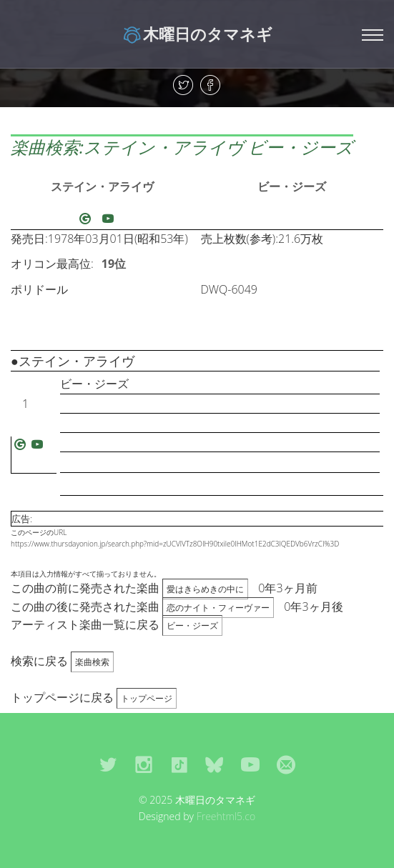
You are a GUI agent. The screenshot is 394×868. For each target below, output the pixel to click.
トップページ (147, 698)
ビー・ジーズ (292, 186)
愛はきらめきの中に (205, 589)
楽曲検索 (92, 662)
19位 (114, 264)
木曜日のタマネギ (197, 34)
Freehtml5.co (226, 816)
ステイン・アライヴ (102, 186)
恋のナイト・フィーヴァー (218, 608)
